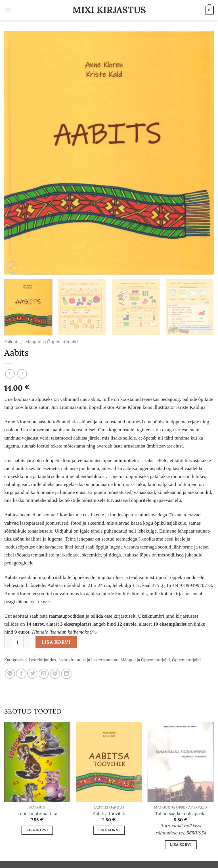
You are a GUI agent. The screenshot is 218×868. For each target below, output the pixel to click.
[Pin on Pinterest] (55, 674)
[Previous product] (22, 374)
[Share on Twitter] (32, 674)
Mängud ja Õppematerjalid (52, 342)
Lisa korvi (56, 642)
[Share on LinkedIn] (66, 674)
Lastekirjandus (43, 660)
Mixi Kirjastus (109, 10)
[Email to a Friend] (44, 674)
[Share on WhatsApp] (10, 674)
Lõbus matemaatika (37, 813)
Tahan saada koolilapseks (181, 813)
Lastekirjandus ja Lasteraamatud (88, 660)
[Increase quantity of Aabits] (27, 642)
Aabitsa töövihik (109, 813)
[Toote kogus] (17, 642)
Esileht (11, 342)
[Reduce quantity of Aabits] (8, 642)
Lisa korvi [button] (37, 830)
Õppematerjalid (186, 660)
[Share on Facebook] (21, 674)
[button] (8, 10)
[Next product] (10, 374)
